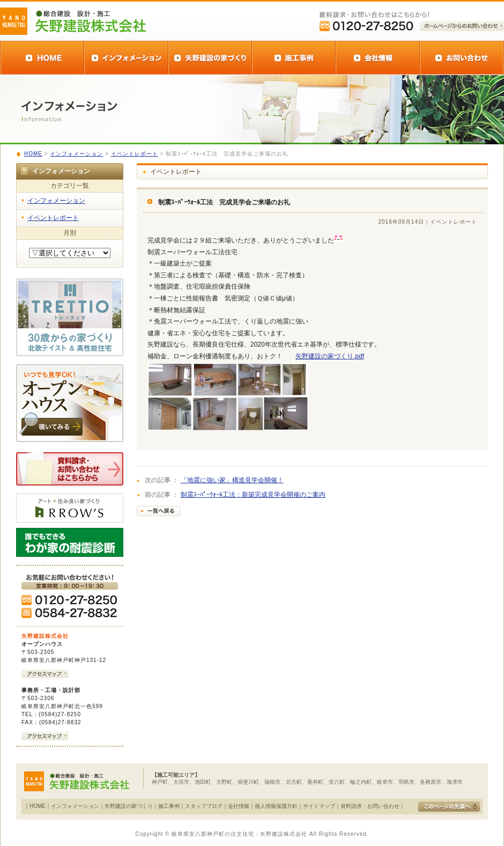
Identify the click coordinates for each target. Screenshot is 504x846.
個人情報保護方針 (276, 806)
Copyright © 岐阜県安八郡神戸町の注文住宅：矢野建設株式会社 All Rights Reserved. (252, 834)
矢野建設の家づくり (129, 806)
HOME (33, 154)
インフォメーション (76, 154)
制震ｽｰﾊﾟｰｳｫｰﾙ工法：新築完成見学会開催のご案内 (253, 495)
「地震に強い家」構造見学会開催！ (232, 480)
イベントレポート (135, 154)
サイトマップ (319, 806)
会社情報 (239, 806)
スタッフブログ (204, 806)
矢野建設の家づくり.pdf (330, 356)
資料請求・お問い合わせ (370, 806)
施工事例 (169, 806)
